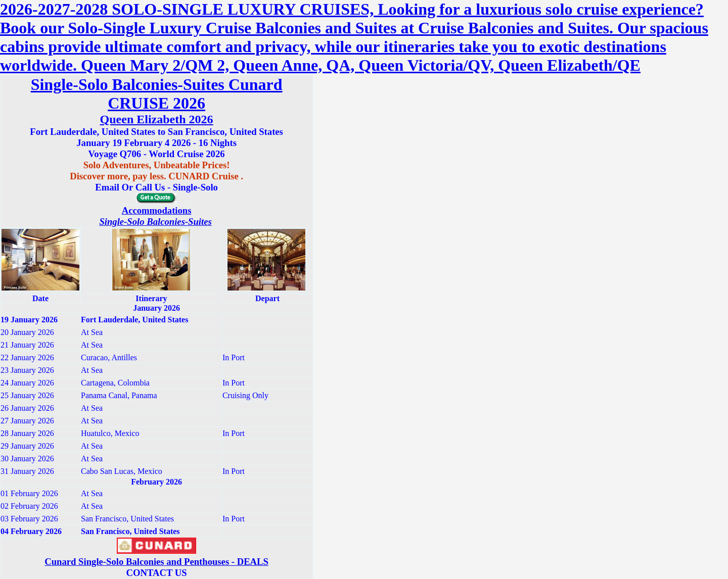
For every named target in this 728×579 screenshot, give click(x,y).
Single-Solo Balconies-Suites (155, 222)
